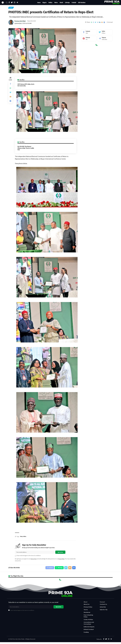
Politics (25, 537)
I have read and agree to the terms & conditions (29, 556)
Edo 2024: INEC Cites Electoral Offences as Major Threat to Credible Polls (26, 149)
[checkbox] (16, 557)
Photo (12, 8)
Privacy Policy (63, 560)
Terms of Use (34, 560)
